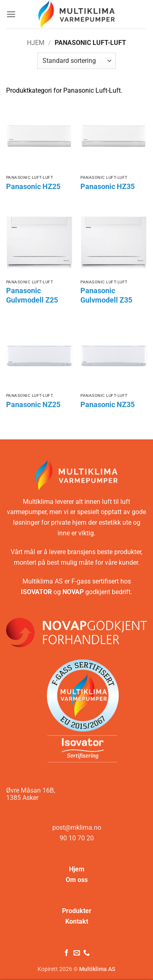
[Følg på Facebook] (67, 953)
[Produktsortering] (76, 61)
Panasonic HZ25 (33, 187)
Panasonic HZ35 (108, 187)
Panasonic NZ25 (33, 405)
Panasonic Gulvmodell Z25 (32, 295)
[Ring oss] (86, 953)
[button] (11, 14)
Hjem (36, 43)
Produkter (77, 911)
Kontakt (77, 921)
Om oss (77, 880)
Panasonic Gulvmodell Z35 (106, 295)
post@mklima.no (77, 827)
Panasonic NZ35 (108, 405)
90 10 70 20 (77, 838)
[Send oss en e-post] (76, 953)
